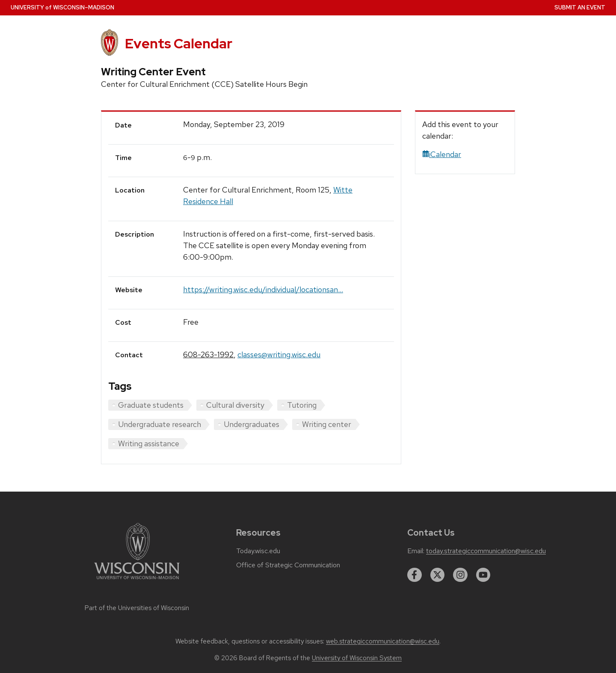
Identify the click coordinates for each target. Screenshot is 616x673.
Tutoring (302, 405)
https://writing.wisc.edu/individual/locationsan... (263, 289)
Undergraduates (252, 424)
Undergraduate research (160, 424)
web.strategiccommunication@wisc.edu (383, 641)
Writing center (327, 424)
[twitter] (438, 575)
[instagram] (460, 575)
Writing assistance (149, 443)
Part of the (137, 608)
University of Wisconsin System (357, 658)
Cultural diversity (235, 405)
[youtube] (483, 575)
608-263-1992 (208, 354)
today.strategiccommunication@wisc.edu (486, 551)
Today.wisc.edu (258, 551)
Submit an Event (580, 7)
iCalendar (442, 154)
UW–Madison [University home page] (62, 7)
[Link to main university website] (137, 581)
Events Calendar (179, 43)
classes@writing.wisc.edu (279, 354)
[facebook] (415, 575)
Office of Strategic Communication (288, 565)
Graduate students (151, 405)
